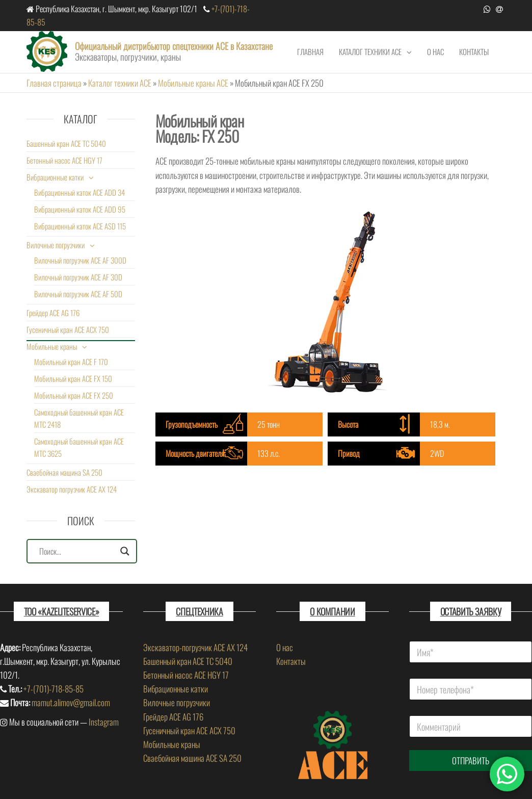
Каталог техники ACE (370, 51)
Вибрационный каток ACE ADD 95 (80, 209)
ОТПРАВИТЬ (471, 761)
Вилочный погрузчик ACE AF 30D (78, 277)
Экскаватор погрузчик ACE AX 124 (72, 489)
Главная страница (54, 83)
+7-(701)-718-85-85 (54, 689)
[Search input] (77, 551)
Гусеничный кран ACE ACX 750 (68, 329)
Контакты (474, 51)
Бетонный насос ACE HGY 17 (64, 160)
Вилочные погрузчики (56, 245)
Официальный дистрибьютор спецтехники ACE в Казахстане (174, 46)
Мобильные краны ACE (193, 83)
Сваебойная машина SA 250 (64, 472)
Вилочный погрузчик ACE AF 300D (80, 260)
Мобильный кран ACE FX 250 (74, 395)
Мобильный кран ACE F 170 (71, 362)
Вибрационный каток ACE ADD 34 (79, 192)
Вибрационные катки (55, 177)
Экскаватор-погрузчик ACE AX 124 (195, 647)
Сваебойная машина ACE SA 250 (192, 758)
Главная (310, 51)
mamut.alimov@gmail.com (71, 702)
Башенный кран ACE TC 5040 (66, 143)
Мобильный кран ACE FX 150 (73, 378)
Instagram (104, 722)
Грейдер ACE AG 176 (53, 313)
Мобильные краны (52, 346)
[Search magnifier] (125, 551)
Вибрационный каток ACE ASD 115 (80, 226)
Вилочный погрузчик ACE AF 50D (78, 294)
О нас (435, 51)
